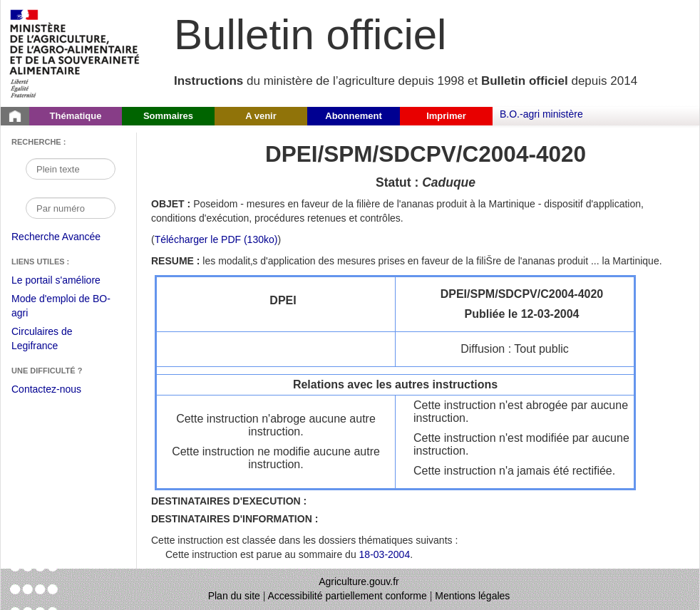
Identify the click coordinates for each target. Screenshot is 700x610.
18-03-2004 (385, 554)
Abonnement (353, 116)
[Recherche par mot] (71, 169)
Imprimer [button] (446, 116)
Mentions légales (472, 596)
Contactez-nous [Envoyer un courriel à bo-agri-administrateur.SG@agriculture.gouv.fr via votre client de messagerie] (46, 389)
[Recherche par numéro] (71, 208)
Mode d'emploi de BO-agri (61, 307)
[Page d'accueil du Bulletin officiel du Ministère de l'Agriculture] (15, 116)
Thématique (76, 116)
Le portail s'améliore (67, 281)
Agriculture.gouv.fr (359, 581)
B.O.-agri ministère (541, 114)
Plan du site (234, 596)
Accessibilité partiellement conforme (348, 596)
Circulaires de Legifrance (53, 340)
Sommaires (168, 116)
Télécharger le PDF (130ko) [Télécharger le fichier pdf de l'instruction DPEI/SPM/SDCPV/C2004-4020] (216, 239)
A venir (261, 116)
